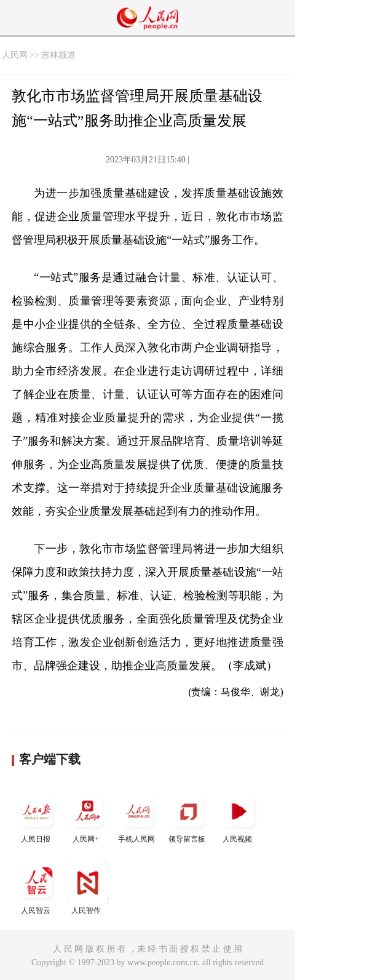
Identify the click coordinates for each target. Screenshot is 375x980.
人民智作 (87, 888)
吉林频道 (58, 55)
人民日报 (37, 817)
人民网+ (87, 817)
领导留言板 (188, 817)
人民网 (15, 55)
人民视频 (239, 817)
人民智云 (37, 888)
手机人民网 (138, 817)
